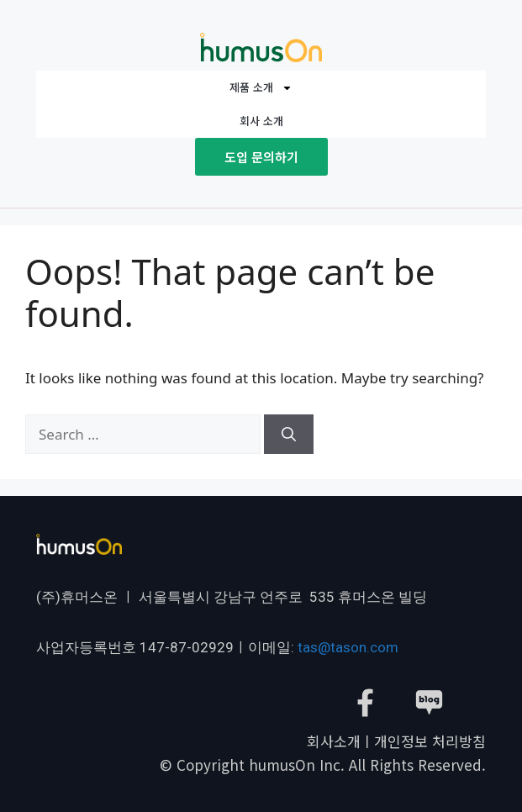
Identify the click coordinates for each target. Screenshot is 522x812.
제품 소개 (261, 88)
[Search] (289, 435)
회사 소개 (261, 121)
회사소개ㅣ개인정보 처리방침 (396, 741)
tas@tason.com (348, 647)
